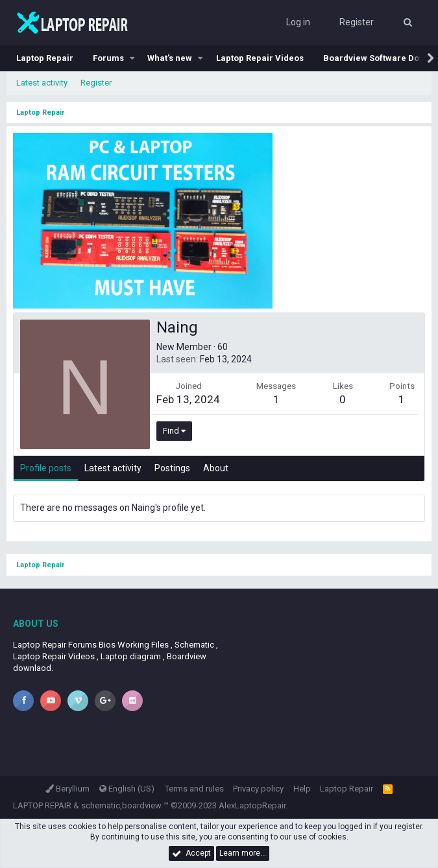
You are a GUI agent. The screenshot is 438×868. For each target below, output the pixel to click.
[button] (132, 58)
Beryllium (67, 789)
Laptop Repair (45, 58)
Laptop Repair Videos (260, 58)
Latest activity (42, 83)
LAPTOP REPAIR (42, 805)
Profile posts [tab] (46, 468)
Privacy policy (258, 789)
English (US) (127, 789)
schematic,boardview (121, 805)
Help (302, 789)
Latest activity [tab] (113, 468)
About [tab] (216, 468)
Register (96, 83)
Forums (108, 58)
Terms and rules (194, 789)
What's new (170, 58)
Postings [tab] (172, 468)
